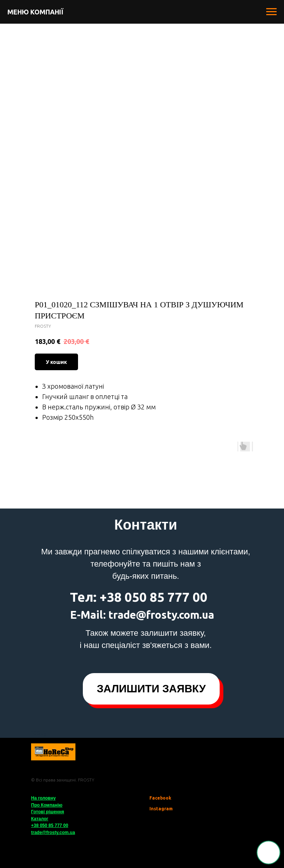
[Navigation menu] (271, 12)
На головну (43, 798)
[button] (151, 689)
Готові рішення (48, 812)
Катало (39, 819)
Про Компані (45, 805)
